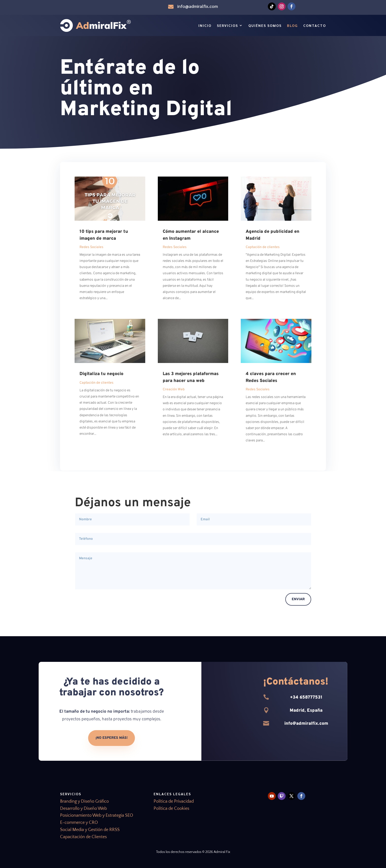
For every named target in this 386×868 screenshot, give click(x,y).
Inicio (205, 25)
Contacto (315, 25)
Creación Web (174, 389)
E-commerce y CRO (79, 823)
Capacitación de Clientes (83, 837)
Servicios (227, 25)
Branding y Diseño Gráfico (84, 801)
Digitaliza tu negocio (101, 374)
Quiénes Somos (265, 25)
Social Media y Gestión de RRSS (90, 830)
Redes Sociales (91, 247)
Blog (292, 25)
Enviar (298, 599)
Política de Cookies (171, 809)
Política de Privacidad (174, 801)
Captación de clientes (96, 383)
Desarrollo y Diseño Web (83, 809)
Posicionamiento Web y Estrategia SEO (97, 815)
